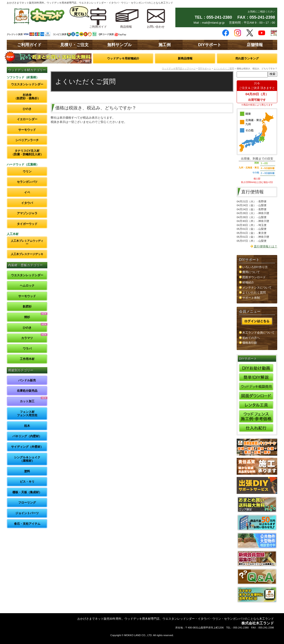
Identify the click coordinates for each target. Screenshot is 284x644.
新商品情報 (185, 58)
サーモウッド (27, 130)
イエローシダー (27, 119)
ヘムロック (27, 286)
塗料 (27, 471)
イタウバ (27, 203)
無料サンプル (119, 45)
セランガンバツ (27, 182)
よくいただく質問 (254, 293)
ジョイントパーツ (27, 513)
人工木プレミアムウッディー (27, 242)
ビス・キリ (27, 482)
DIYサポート (210, 45)
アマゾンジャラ (27, 213)
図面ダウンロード (254, 277)
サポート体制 (251, 298)
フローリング (27, 503)
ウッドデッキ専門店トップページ (179, 69)
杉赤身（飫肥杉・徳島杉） (27, 97)
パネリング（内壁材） (27, 436)
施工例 (165, 45)
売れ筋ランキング (247, 58)
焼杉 (27, 317)
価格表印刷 (250, 343)
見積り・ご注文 (74, 45)
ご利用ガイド (29, 45)
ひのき (27, 109)
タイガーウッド (27, 224)
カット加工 (27, 401)
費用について (251, 272)
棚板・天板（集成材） (27, 492)
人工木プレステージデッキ (27, 254)
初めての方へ (251, 338)
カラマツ (27, 338)
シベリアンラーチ (27, 140)
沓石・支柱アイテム (27, 524)
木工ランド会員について (258, 333)
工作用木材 (27, 359)
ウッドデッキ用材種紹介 (123, 58)
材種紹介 (248, 282)
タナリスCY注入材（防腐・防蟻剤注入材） (27, 153)
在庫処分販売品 (27, 391)
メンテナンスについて (257, 288)
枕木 (27, 426)
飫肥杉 (27, 306)
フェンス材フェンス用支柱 (27, 414)
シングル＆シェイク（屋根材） (27, 459)
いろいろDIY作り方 (255, 267)
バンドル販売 (27, 380)
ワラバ (27, 349)
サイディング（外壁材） (27, 447)
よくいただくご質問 (224, 69)
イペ (27, 192)
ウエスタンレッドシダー (27, 84)
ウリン (27, 171)
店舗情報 (255, 45)
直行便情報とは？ (266, 246)
